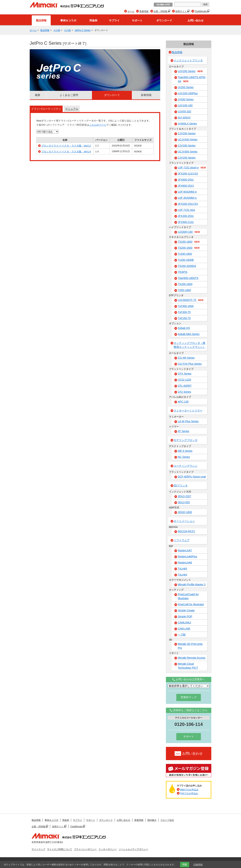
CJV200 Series (187, 133)
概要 (38, 95)
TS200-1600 (189, 248)
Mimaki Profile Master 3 (192, 584)
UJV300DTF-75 (191, 300)
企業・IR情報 (161, 11)
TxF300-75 (184, 312)
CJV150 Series (187, 158)
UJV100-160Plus (188, 93)
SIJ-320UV (184, 118)
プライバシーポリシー (85, 849)
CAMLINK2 (184, 623)
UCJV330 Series (188, 139)
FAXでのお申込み (189, 793)
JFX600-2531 (186, 180)
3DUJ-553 (184, 502)
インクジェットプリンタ (188, 60)
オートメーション (184, 521)
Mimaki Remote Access (192, 658)
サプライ (114, 20)
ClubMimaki (201, 11)
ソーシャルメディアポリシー (133, 849)
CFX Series (185, 374)
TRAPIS (183, 272)
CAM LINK (184, 629)
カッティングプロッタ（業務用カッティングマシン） (190, 345)
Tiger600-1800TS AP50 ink (192, 79)
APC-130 (183, 402)
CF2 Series (184, 392)
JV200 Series (186, 87)
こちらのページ (98, 125)
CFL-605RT (185, 386)
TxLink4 (182, 575)
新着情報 (144, 11)
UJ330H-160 (189, 232)
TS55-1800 (184, 290)
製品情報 (41, 20)
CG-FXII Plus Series (190, 364)
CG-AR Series (186, 358)
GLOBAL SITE (163, 5)
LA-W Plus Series (188, 421)
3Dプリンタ (181, 485)
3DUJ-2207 (185, 496)
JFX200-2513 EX (188, 204)
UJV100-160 (185, 105)
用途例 (93, 20)
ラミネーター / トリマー (188, 411)
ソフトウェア (182, 540)
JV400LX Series (187, 124)
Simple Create (186, 610)
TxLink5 (182, 569)
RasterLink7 (185, 550)
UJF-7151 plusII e (192, 168)
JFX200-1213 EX (188, 174)
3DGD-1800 (185, 512)
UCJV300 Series (188, 152)
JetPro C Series (82, 30)
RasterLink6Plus (187, 556)
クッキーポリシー (108, 849)
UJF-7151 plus (186, 210)
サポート (137, 20)
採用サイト (181, 11)
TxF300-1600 (186, 306)
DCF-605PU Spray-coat (192, 477)
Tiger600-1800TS (188, 278)
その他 (57, 30)
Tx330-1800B (186, 260)
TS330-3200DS (187, 266)
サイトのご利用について (60, 849)
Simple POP (185, 616)
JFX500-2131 (186, 222)
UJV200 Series (190, 71)
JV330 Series (186, 99)
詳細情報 (198, 865)
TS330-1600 (185, 284)
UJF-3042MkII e (187, 198)
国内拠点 (152, 820)
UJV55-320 (184, 111)
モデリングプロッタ (186, 440)
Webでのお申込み (189, 790)
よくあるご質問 (69, 95)
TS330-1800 (189, 242)
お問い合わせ (196, 20)
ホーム (131, 11)
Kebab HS (184, 328)
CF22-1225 (184, 380)
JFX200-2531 (186, 216)
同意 (185, 865)
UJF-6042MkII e (187, 192)
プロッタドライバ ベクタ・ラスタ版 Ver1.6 (66, 152)
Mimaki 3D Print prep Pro (190, 646)
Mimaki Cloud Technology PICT (188, 666)
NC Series (184, 457)
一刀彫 (182, 635)
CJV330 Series (187, 146)
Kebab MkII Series (189, 334)
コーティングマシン (186, 466)
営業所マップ (189, 697)
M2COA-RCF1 (186, 531)
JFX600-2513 (186, 186)
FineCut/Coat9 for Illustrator (188, 596)
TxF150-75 (184, 318)
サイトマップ (38, 849)
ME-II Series (185, 451)
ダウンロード (164, 20)
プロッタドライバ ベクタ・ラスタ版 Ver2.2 (66, 146)
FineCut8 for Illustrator (191, 604)
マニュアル (72, 109)
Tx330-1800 (185, 254)
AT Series (183, 431)
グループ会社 (167, 820)
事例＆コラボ (68, 20)
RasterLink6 (185, 563)
